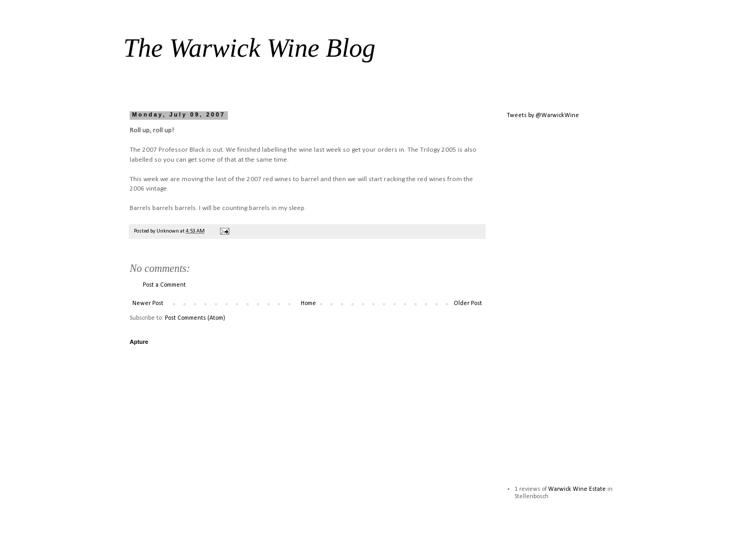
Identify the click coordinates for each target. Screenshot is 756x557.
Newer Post (148, 303)
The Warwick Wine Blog (249, 48)
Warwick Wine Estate (577, 489)
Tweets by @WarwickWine (543, 115)
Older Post (468, 303)
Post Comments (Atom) (195, 318)
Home (308, 303)
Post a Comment (164, 285)
